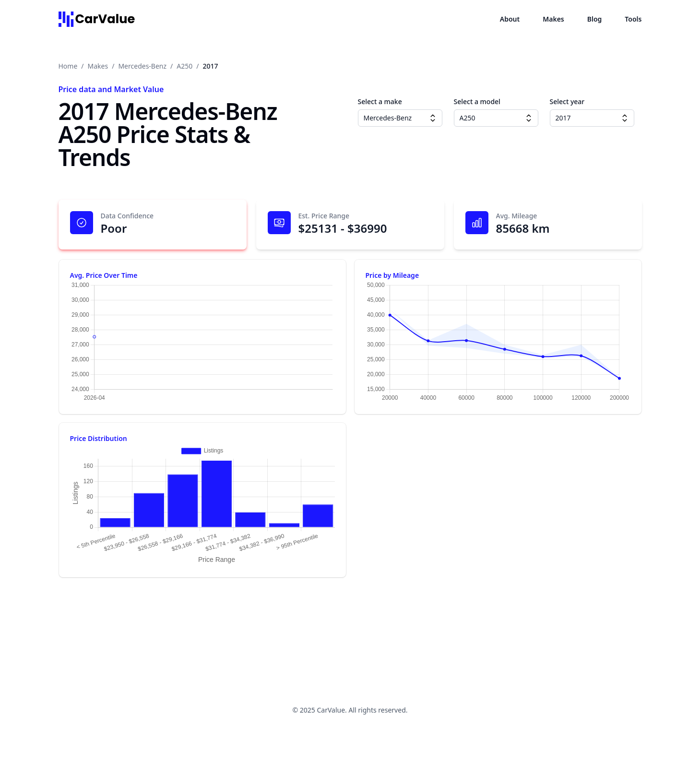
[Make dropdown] (433, 118)
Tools (633, 19)
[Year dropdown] (625, 118)
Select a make (380, 101)
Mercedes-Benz (142, 66)
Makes (553, 19)
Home (68, 66)
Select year (567, 101)
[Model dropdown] (529, 118)
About (510, 19)
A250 (184, 66)
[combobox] (400, 118)
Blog (595, 19)
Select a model (477, 101)
